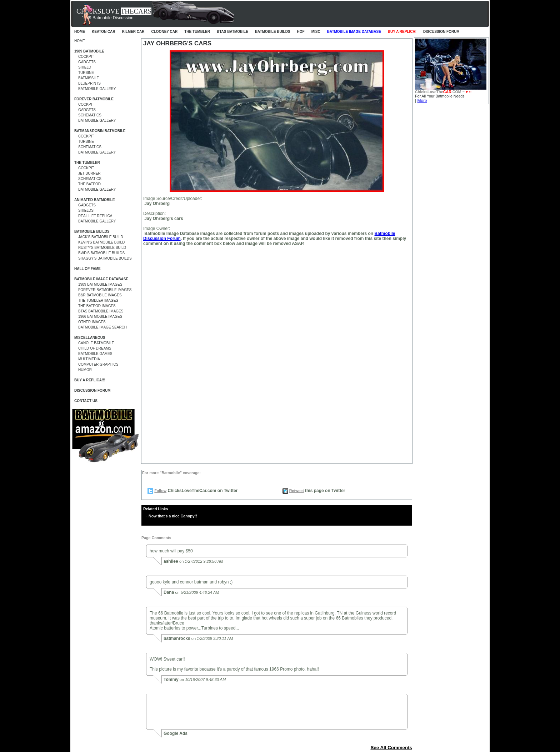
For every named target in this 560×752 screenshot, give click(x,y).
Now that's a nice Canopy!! (173, 516)
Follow (160, 491)
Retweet (297, 491)
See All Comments (391, 748)
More (422, 101)
